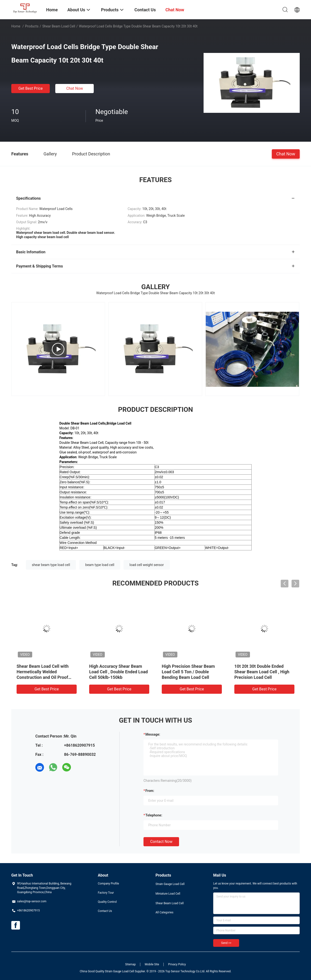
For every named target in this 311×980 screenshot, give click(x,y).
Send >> (226, 943)
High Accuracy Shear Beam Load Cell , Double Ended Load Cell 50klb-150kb (118, 672)
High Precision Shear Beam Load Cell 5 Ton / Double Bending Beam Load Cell (188, 672)
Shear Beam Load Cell (59, 26)
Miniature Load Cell (168, 894)
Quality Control (107, 902)
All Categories (164, 912)
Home (16, 26)
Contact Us (105, 911)
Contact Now (161, 842)
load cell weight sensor (147, 565)
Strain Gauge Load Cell (170, 884)
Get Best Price (31, 88)
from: (150, 791)
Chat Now (75, 88)
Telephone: (154, 815)
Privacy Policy (177, 964)
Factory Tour (106, 893)
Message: (153, 734)
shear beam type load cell (51, 565)
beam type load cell (100, 565)
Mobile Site (152, 964)
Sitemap (131, 964)
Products (32, 26)
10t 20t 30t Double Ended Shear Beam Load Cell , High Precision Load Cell (262, 672)
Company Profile (108, 884)
